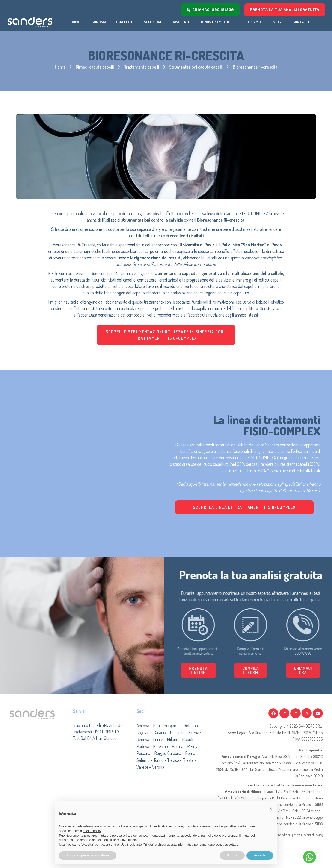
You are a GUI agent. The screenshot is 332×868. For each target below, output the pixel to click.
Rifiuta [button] (232, 855)
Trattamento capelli (142, 67)
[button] (281, 670)
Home (60, 67)
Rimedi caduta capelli (95, 67)
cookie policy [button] (92, 831)
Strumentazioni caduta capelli (196, 67)
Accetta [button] (260, 855)
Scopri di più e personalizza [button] (88, 855)
